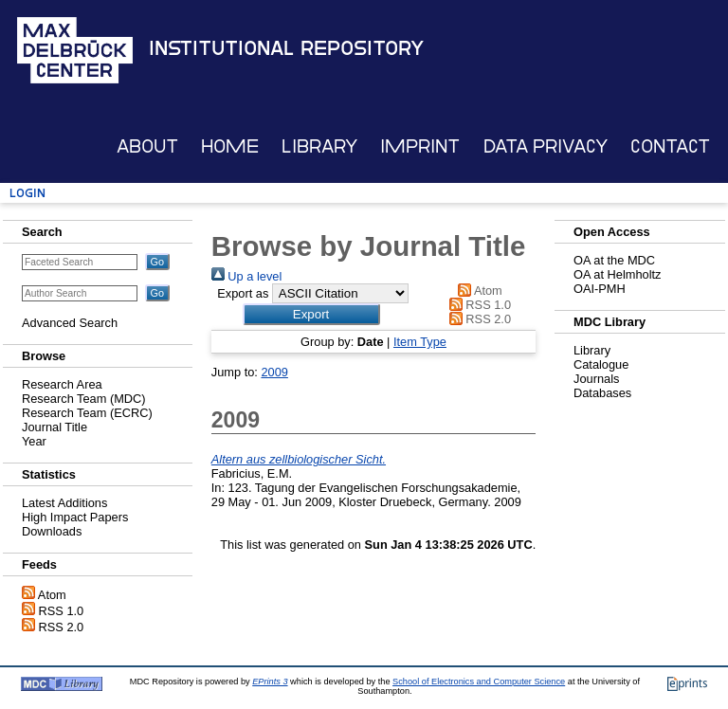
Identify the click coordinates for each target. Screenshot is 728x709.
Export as (243, 293)
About (147, 146)
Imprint (420, 146)
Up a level (246, 276)
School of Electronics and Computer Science (479, 682)
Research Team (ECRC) (87, 413)
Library (319, 146)
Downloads (52, 531)
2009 (274, 372)
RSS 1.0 (62, 611)
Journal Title (55, 427)
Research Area (62, 384)
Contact (670, 146)
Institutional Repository (286, 48)
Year (34, 441)
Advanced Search (70, 323)
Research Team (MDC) (84, 399)
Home (230, 146)
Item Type (420, 342)
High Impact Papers (75, 517)
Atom (52, 595)
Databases (602, 393)
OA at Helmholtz (617, 274)
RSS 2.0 (62, 627)
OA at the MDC (614, 260)
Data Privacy (546, 146)
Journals (596, 379)
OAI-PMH (600, 289)
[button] (311, 314)
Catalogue (601, 364)
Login (27, 193)
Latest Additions (64, 503)
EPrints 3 (270, 682)
